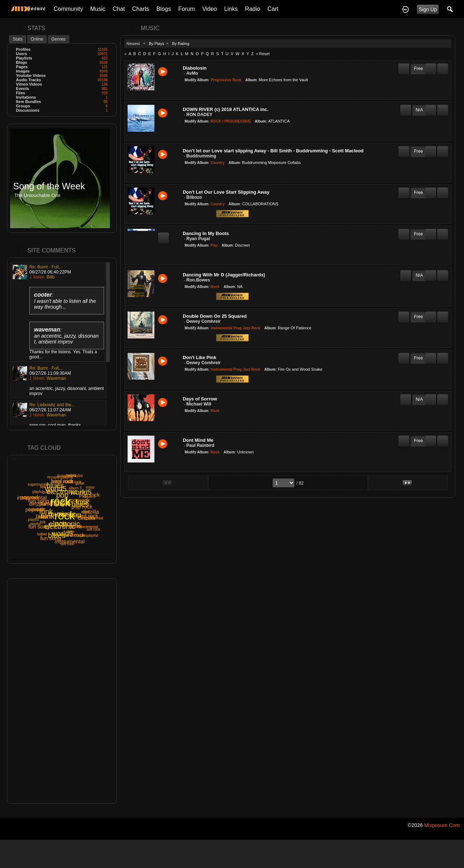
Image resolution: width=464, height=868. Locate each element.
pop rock (82, 507)
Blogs (164, 9)
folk (43, 487)
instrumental (70, 541)
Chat (119, 9)
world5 (81, 492)
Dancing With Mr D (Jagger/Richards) (224, 275)
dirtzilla (38, 504)
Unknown (245, 452)
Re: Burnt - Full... (46, 267)
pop (62, 495)
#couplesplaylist (60, 477)
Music (98, 9)
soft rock (94, 529)
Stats (18, 39)
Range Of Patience (295, 328)
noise (90, 487)
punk (76, 526)
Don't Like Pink (199, 357)
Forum (187, 9)
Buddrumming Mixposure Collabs (272, 163)
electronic (60, 526)
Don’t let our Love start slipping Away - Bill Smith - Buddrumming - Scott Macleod (273, 151)
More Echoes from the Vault (283, 80)
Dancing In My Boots (206, 233)
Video (210, 9)
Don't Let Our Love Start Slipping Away (226, 192)
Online (37, 39)
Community (68, 9)
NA (240, 287)
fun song (39, 526)
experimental (38, 484)
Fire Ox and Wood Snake (300, 369)
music (61, 503)
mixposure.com (442, 825)
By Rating (181, 44)
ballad (42, 534)
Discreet (242, 245)
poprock (80, 500)
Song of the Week (49, 186)
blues (55, 485)
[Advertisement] (62, 691)
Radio (253, 9)
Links (231, 9)
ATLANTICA (279, 121)
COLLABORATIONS (260, 204)
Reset (264, 54)
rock (65, 516)
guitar (47, 492)
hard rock (73, 535)
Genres (59, 39)
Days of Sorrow (200, 399)
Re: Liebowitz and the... (52, 405)
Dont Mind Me (198, 440)
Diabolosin (195, 68)
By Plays (156, 44)
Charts (140, 9)
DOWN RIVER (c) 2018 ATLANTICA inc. (225, 109)
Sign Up (428, 9)
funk (46, 511)
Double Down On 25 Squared (215, 316)
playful (33, 520)
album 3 (44, 517)
